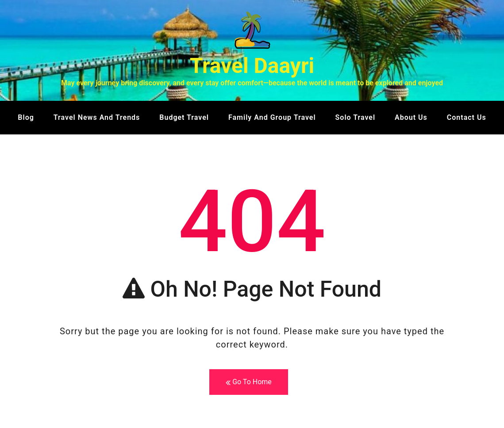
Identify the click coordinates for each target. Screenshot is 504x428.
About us (411, 117)
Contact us (467, 117)
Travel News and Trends (97, 117)
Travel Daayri (252, 66)
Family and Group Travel (272, 117)
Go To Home (249, 382)
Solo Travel (356, 117)
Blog (26, 117)
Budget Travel (184, 117)
